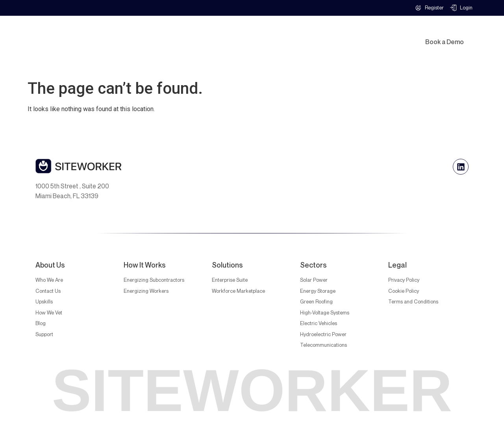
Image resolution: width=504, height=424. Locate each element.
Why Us (251, 33)
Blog (256, 51)
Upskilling (358, 33)
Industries (207, 33)
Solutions (160, 33)
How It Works (306, 33)
